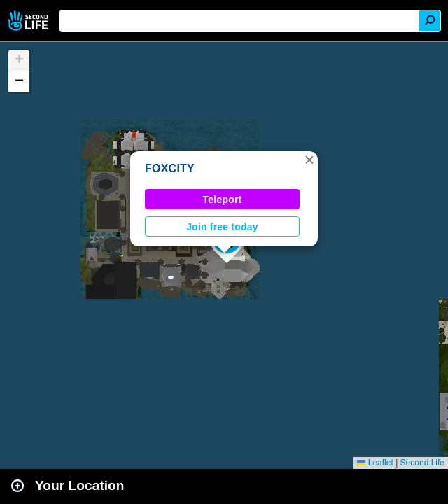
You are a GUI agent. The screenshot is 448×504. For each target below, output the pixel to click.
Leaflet (375, 463)
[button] (309, 160)
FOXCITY (170, 168)
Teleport (223, 199)
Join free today (222, 227)
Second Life (30, 21)
